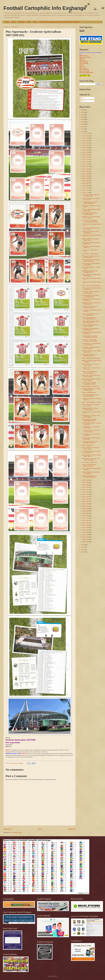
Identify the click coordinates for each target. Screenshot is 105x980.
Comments (84, 101)
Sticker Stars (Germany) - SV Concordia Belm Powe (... (89, 318)
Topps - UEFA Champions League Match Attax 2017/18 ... (91, 322)
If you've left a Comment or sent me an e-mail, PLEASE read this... (60, 22)
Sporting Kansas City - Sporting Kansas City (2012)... (90, 409)
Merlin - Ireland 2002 (87, 445)
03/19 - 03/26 (86, 516)
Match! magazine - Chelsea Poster (91, 386)
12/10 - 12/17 (86, 140)
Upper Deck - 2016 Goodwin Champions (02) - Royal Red (90, 340)
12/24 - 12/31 (86, 136)
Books (14, 22)
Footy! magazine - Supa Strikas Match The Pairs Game (92, 289)
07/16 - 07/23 (86, 190)
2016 (83, 545)
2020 (83, 124)
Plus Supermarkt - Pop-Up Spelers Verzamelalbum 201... (91, 296)
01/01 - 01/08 (86, 542)
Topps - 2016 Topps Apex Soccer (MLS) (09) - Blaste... (90, 395)
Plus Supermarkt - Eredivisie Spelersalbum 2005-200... (89, 420)
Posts (83, 98)
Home (7, 22)
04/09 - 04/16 (86, 509)
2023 (83, 117)
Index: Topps (83, 68)
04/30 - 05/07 (86, 501)
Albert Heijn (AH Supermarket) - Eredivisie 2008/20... (90, 214)
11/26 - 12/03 (86, 145)
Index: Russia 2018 (84, 71)
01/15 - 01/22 (86, 537)
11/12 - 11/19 (86, 150)
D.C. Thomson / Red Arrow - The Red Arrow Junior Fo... (91, 452)
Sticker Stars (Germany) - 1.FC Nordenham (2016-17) (90, 355)
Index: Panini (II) (84, 63)
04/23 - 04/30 (86, 504)
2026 (83, 110)
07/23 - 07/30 (86, 188)
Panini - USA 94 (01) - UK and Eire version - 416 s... (91, 199)
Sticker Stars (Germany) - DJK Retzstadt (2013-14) (90, 272)
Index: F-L (82, 59)
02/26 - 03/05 (86, 523)
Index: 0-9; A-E (83, 56)
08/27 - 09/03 (86, 176)
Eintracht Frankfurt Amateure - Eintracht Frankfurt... (90, 465)
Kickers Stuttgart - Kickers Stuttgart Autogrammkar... (91, 264)
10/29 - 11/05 (86, 155)
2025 (83, 112)
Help (29, 22)
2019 (83, 127)
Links (35, 22)
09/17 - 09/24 (86, 169)
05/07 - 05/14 (86, 499)
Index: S (82, 65)
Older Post (72, 829)
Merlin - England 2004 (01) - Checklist (92, 402)
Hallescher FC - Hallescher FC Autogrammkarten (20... (90, 307)
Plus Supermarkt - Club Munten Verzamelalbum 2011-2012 (90, 337)
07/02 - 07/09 (86, 480)
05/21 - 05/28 (86, 494)
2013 (83, 552)
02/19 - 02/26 (86, 525)
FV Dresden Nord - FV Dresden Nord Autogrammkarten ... (91, 344)
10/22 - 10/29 (86, 157)
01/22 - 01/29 (86, 535)
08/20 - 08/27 (86, 178)
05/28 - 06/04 (86, 492)
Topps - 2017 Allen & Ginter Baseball (91, 358)
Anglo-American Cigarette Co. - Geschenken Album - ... (90, 372)
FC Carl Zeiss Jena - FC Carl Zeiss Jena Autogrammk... (91, 431)
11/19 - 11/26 (86, 148)
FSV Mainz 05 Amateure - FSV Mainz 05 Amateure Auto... (91, 389)
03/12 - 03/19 (86, 518)
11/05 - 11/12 (86, 152)
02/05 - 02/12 (86, 530)
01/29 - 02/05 (86, 532)
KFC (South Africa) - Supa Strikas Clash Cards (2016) (90, 260)
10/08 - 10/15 (86, 162)
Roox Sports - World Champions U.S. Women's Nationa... (91, 257)
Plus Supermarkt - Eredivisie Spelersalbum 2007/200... (89, 383)
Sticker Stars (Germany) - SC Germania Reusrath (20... (89, 476)
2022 (83, 119)
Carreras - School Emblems (89, 392)
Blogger (55, 976)
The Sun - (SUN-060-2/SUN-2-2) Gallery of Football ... (90, 326)
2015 (83, 547)
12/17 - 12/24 (86, 138)
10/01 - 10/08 (86, 164)
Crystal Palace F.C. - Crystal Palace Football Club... (91, 427)
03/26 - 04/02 (86, 513)
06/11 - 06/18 (86, 487)
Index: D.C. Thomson (85, 57)
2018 (83, 129)
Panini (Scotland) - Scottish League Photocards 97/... (91, 473)
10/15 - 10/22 (86, 159)
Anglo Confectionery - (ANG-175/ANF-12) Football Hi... (92, 275)
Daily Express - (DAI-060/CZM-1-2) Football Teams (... (91, 329)
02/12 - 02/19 (86, 528)
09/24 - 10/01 (86, 167)
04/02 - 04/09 (86, 511)
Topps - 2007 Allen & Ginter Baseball (91, 286)
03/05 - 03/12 (86, 520)
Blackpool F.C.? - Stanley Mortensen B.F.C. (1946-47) (91, 217)
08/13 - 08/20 (86, 181)
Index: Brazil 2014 (84, 69)
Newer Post (7, 829)
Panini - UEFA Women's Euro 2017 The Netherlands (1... (91, 314)
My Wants (21, 22)
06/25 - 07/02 (86, 482)
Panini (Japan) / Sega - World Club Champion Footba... (91, 195)
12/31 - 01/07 (86, 133)
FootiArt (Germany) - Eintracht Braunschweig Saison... (90, 203)
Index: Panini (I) (84, 62)
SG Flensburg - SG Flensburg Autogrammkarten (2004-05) (90, 221)
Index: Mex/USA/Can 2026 (86, 73)
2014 (83, 549)
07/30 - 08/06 (86, 186)
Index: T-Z (82, 66)
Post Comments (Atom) (16, 832)
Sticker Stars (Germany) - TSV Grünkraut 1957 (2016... (90, 442)
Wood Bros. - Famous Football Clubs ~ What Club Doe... (92, 303)
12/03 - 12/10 (86, 143)
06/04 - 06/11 (86, 490)
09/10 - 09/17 (86, 171)
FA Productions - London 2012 (90, 462)
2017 (83, 131)
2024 (83, 115)
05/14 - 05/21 (86, 497)
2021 (83, 122)
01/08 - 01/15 (86, 539)
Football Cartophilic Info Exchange (45, 8)
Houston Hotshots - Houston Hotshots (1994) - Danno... (92, 456)
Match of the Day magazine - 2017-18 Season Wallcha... (92, 380)
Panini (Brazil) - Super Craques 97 (91, 254)
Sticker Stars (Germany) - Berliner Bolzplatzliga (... (91, 232)
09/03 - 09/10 (86, 174)
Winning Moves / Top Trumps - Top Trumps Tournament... (91, 459)
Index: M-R (82, 60)
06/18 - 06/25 (86, 485)
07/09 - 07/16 (86, 193)
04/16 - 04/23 (86, 506)
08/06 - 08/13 (86, 183)
